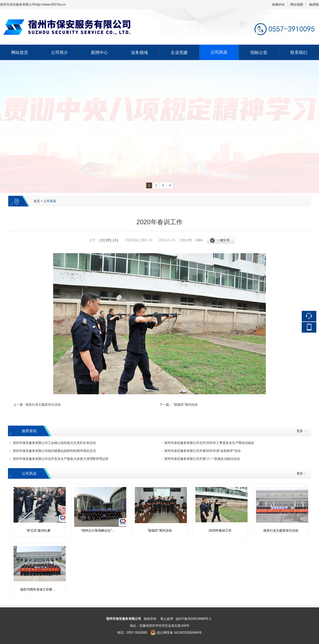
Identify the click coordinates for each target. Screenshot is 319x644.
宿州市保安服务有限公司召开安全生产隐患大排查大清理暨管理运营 (61, 459)
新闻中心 (99, 52)
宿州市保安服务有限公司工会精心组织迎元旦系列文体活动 (54, 443)
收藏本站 (278, 5)
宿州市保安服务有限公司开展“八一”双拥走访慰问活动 (202, 459)
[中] (109, 240)
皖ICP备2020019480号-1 (193, 619)
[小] (116, 240)
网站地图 (297, 5)
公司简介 (60, 52)
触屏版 (314, 5)
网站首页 (20, 52)
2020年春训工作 (220, 531)
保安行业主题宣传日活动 (43, 405)
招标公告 (259, 52)
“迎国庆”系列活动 (185, 405)
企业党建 (179, 52)
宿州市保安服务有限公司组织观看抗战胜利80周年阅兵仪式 (54, 451)
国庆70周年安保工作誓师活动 (40, 590)
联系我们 (299, 52)
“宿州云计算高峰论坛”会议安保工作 (101, 531)
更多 (300, 431)
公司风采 (219, 52)
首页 (37, 201)
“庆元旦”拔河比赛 (38, 531)
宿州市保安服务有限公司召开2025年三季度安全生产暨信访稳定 (209, 443)
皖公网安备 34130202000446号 (176, 633)
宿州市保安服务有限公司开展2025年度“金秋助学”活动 (202, 451)
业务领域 (139, 52)
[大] (102, 240)
